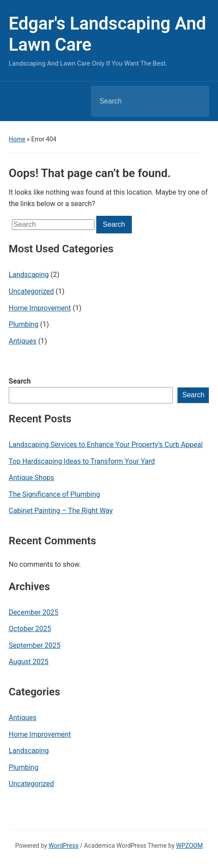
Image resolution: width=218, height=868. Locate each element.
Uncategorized (31, 291)
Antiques (23, 341)
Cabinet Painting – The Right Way (61, 511)
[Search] (139, 101)
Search (20, 381)
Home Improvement (40, 308)
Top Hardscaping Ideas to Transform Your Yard (82, 461)
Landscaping (29, 275)
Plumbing (24, 324)
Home (17, 139)
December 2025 (34, 612)
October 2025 (30, 629)
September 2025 (35, 645)
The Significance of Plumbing (54, 494)
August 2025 (29, 662)
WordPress (64, 846)
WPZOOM (190, 846)
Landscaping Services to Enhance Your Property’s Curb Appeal (106, 445)
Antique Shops (31, 478)
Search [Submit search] (195, 101)
